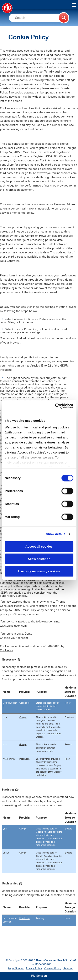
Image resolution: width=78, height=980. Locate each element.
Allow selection (39, 559)
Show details (56, 534)
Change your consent (14, 638)
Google (23, 717)
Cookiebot (7, 650)
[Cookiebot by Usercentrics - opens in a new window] (56, 406)
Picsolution (24, 759)
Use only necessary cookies (39, 571)
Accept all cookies (39, 546)
